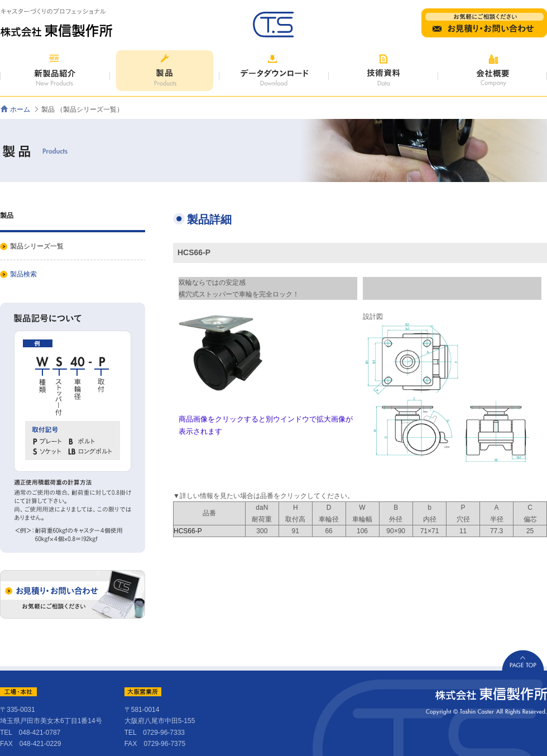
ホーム (20, 109)
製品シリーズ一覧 (37, 246)
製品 (7, 216)
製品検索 (23, 274)
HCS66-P (188, 531)
